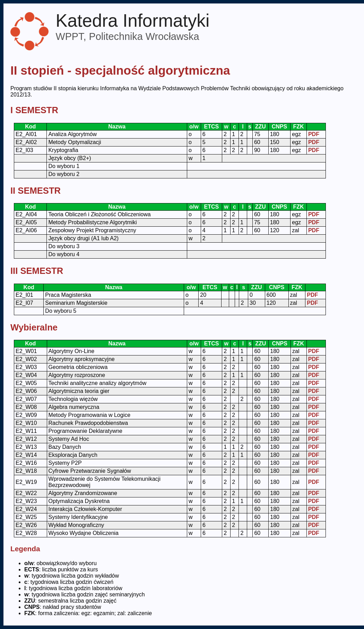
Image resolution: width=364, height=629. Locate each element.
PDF (314, 134)
